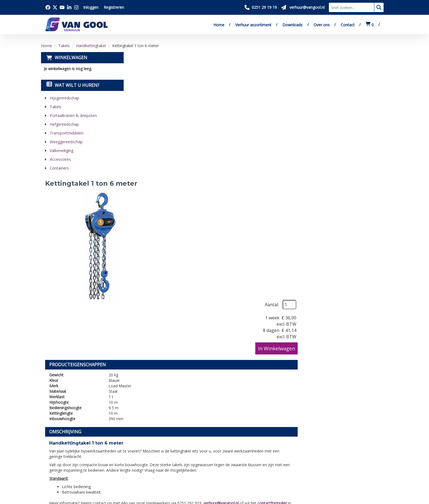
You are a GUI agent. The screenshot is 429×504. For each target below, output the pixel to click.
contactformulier (359, 301)
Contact (348, 25)
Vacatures (132, 450)
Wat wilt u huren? (73, 85)
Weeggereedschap (66, 142)
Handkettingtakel (91, 46)
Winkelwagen (71, 58)
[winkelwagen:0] (370, 25)
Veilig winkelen (213, 437)
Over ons (322, 25)
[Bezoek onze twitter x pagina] (55, 7)
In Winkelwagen (363, 113)
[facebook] (51, 470)
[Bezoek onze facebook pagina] (48, 7)
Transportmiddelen (67, 133)
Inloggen (91, 7)
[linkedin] (87, 470)
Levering (207, 431)
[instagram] (99, 470)
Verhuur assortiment (253, 25)
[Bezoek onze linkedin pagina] (69, 7)
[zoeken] (379, 7)
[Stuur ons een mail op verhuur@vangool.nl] (303, 7)
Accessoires (60, 159)
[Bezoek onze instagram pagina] (76, 7)
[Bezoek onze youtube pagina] (62, 7)
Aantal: (358, 69)
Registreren (114, 7)
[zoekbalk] (351, 7)
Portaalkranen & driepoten (73, 115)
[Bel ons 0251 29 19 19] (261, 7)
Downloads (292, 25)
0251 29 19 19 (62, 449)
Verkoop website (139, 444)
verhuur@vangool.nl (308, 301)
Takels (64, 46)
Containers (59, 168)
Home (219, 25)
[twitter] (63, 470)
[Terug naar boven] (215, 383)
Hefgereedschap (64, 124)
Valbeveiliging (62, 151)
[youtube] (75, 470)
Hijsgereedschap (64, 98)
